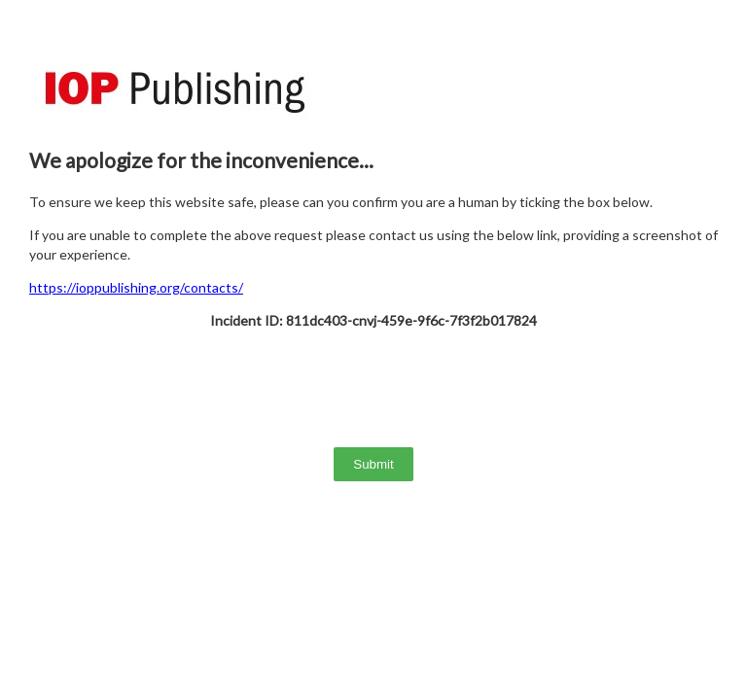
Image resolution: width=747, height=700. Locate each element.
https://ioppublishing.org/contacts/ (136, 287)
